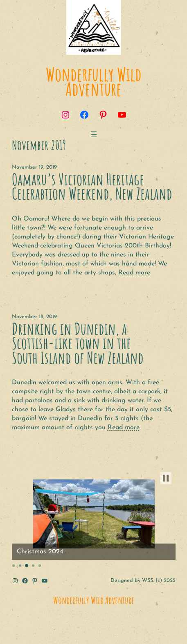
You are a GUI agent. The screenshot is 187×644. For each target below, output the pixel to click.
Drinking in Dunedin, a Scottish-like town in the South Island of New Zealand (78, 343)
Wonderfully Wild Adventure (94, 81)
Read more (134, 273)
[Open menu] (94, 134)
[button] (166, 478)
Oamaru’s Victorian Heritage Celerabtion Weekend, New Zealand (92, 187)
